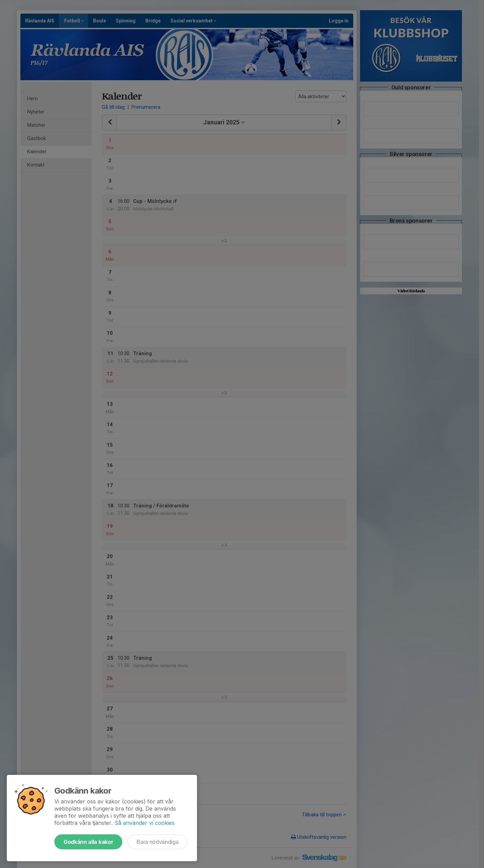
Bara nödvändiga (157, 842)
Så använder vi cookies (145, 823)
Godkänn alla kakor (88, 842)
